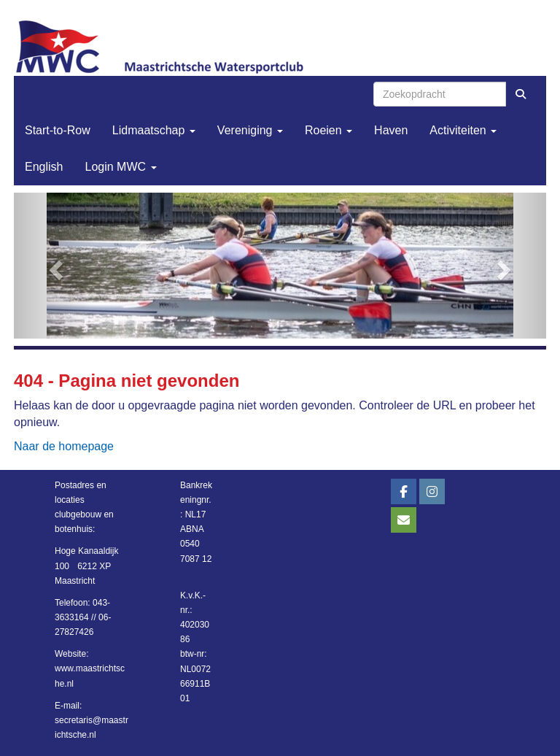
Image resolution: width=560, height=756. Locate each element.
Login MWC (120, 167)
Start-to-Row (58, 130)
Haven (391, 130)
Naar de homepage (64, 446)
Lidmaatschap (154, 130)
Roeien (328, 130)
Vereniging (250, 130)
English (44, 167)
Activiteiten (463, 130)
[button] (54, 266)
